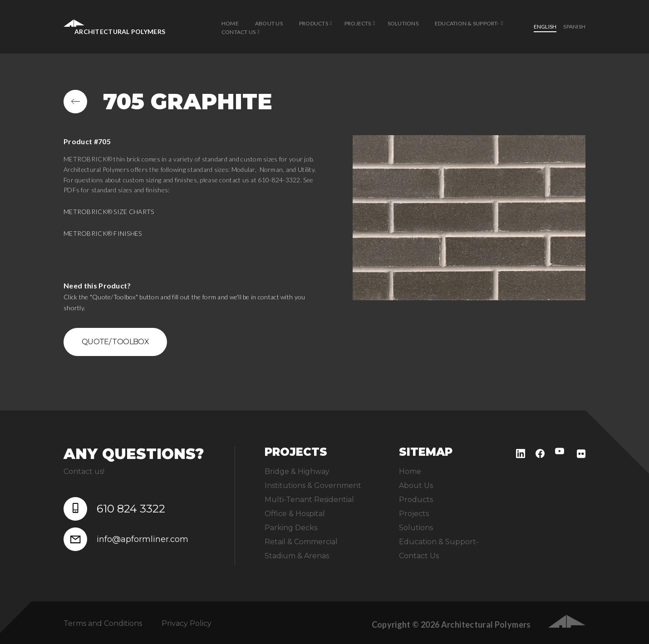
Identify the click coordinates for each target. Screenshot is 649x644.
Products (314, 23)
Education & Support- (467, 23)
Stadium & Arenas (297, 556)
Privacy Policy (187, 623)
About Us (269, 23)
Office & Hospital (295, 514)
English (545, 27)
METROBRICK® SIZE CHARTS (109, 212)
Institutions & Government (313, 485)
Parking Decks (291, 528)
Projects (358, 23)
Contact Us (238, 32)
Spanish (574, 27)
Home (230, 23)
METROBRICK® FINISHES (103, 233)
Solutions (403, 23)
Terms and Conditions (103, 623)
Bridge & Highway (297, 471)
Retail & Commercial (301, 542)
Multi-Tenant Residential (309, 500)
